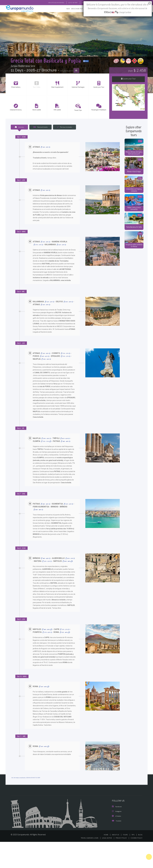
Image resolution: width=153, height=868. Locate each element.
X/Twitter (117, 816)
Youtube (117, 821)
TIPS (133, 835)
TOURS (125, 835)
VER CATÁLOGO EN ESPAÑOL (56, 3)
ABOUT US (116, 835)
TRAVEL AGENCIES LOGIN (90, 838)
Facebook (117, 807)
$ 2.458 (137, 71)
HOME (106, 835)
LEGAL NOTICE (107, 838)
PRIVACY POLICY (121, 838)
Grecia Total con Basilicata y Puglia (52, 57)
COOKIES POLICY (136, 838)
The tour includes (64, 127)
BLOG (140, 835)
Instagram (117, 812)
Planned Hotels (40, 127)
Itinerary (19, 127)
